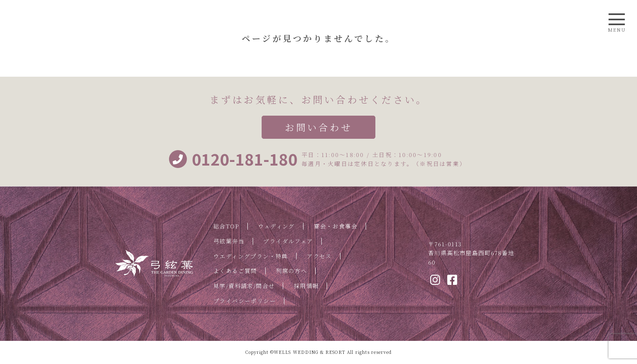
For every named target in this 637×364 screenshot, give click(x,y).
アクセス (319, 256)
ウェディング (276, 226)
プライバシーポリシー (245, 301)
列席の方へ (291, 271)
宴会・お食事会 (336, 226)
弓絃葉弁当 (229, 241)
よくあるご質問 (235, 271)
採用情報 (306, 286)
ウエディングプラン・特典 (251, 256)
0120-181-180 (233, 159)
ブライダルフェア (288, 241)
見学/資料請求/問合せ (244, 286)
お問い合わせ (318, 127)
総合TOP (226, 226)
